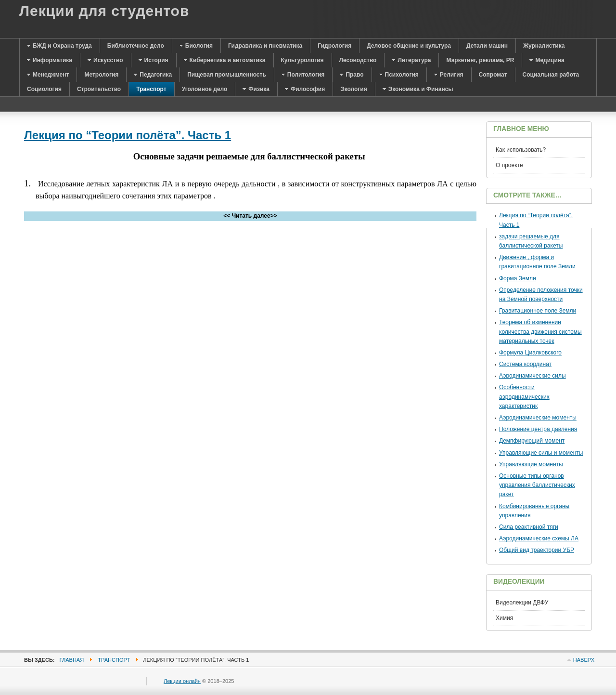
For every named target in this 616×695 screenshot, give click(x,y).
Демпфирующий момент (532, 441)
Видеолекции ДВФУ (522, 603)
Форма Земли (518, 278)
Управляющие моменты (531, 464)
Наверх (584, 660)
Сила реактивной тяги (529, 527)
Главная (72, 660)
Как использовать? (521, 150)
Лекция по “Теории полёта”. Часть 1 (128, 135)
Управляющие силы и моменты (541, 453)
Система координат (525, 364)
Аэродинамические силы (533, 376)
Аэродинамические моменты (538, 418)
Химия (504, 618)
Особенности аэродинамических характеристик (524, 396)
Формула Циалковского (530, 353)
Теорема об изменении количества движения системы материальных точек (540, 331)
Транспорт (114, 660)
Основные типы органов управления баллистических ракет (537, 485)
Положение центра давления (538, 429)
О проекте (509, 165)
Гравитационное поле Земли (538, 311)
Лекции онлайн (182, 681)
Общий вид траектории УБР (537, 550)
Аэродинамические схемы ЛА (539, 538)
